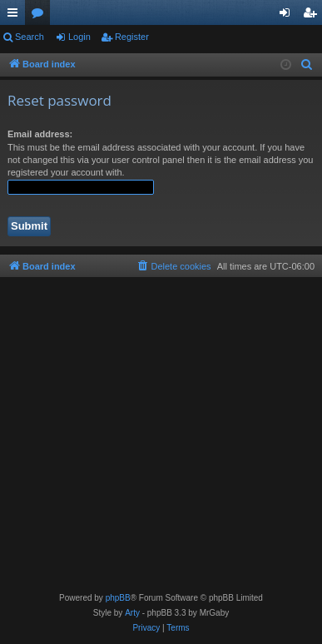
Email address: (40, 134)
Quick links (16, 16)
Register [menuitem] (313, 16)
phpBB (118, 598)
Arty (132, 613)
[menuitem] (307, 65)
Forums (41, 16)
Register (132, 37)
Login (79, 37)
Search (30, 37)
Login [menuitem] (288, 16)
